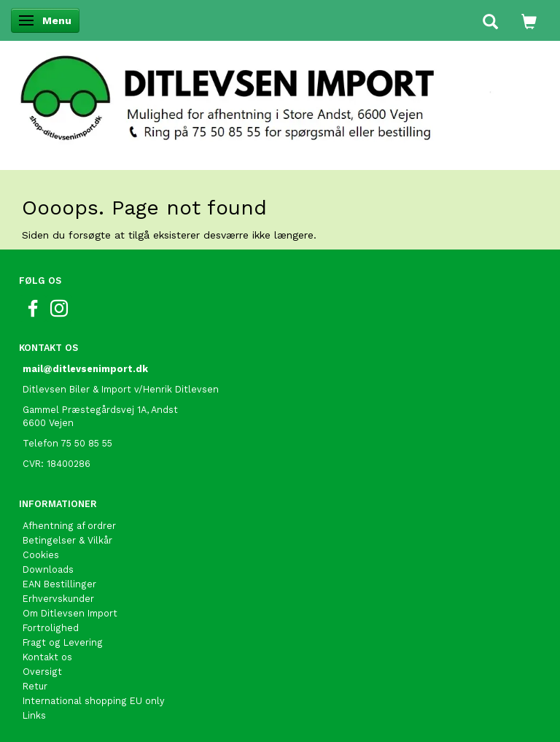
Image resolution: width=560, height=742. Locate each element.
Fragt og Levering (63, 642)
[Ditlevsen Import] (280, 93)
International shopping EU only (94, 701)
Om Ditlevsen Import (70, 613)
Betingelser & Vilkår (67, 540)
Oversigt (42, 672)
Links (34, 715)
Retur (35, 686)
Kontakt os (47, 657)
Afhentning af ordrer (69, 526)
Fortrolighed (51, 628)
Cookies (41, 555)
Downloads (48, 569)
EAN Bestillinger (59, 584)
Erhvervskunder (58, 599)
